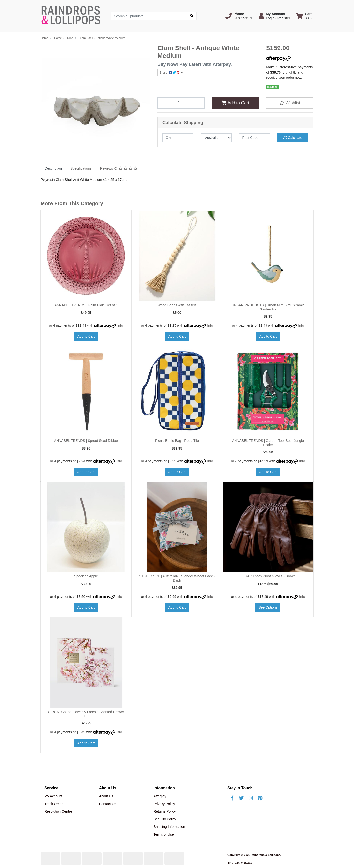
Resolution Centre (58, 811)
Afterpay (160, 796)
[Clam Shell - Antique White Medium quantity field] (181, 103)
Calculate (293, 138)
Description (53, 168)
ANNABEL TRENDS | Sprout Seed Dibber (86, 441)
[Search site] (192, 16)
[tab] (53, 168)
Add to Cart (235, 103)
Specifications (81, 168)
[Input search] (149, 16)
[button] (239, 16)
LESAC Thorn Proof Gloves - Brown (268, 576)
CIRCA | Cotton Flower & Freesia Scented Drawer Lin (86, 714)
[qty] (178, 138)
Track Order (54, 804)
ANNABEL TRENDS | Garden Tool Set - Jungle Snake (268, 443)
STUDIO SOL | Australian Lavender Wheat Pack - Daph (177, 578)
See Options (268, 607)
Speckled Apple (86, 576)
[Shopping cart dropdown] (305, 16)
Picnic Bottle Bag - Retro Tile (177, 441)
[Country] (216, 138)
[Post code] (254, 138)
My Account (53, 796)
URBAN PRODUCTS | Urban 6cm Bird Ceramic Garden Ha (268, 307)
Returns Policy (164, 811)
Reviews (118, 168)
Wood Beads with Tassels (177, 305)
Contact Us (108, 804)
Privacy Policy (164, 804)
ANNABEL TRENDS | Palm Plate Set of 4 (86, 305)
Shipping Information (169, 827)
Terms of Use (163, 834)
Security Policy (165, 819)
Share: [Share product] (170, 73)
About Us (106, 796)
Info (120, 325)
